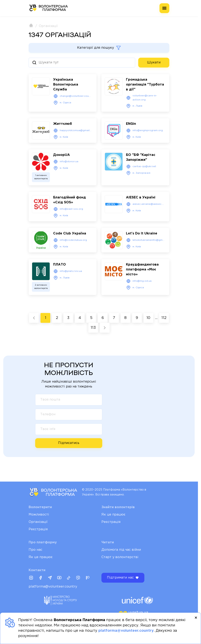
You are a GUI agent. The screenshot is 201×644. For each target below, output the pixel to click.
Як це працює (113, 515)
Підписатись (69, 443)
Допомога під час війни (121, 550)
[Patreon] (88, 578)
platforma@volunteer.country (53, 587)
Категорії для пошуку (99, 48)
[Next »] (105, 328)
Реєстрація (38, 529)
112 (164, 318)
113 (93, 328)
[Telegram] (50, 578)
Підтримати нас (123, 578)
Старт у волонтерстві (120, 557)
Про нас (35, 550)
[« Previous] (34, 318)
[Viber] (78, 578)
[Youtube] (59, 578)
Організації (38, 522)
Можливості (39, 515)
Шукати (154, 62)
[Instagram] (31, 578)
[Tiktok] (69, 578)
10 (148, 318)
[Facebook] (40, 578)
